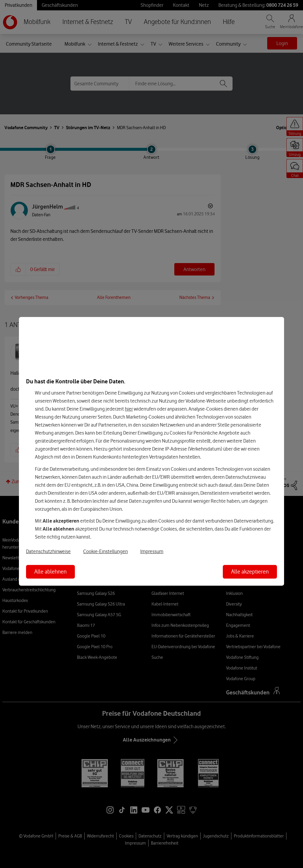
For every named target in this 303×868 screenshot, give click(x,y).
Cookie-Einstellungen (105, 552)
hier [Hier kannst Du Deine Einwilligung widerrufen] (129, 409)
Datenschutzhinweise (48, 552)
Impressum (152, 552)
